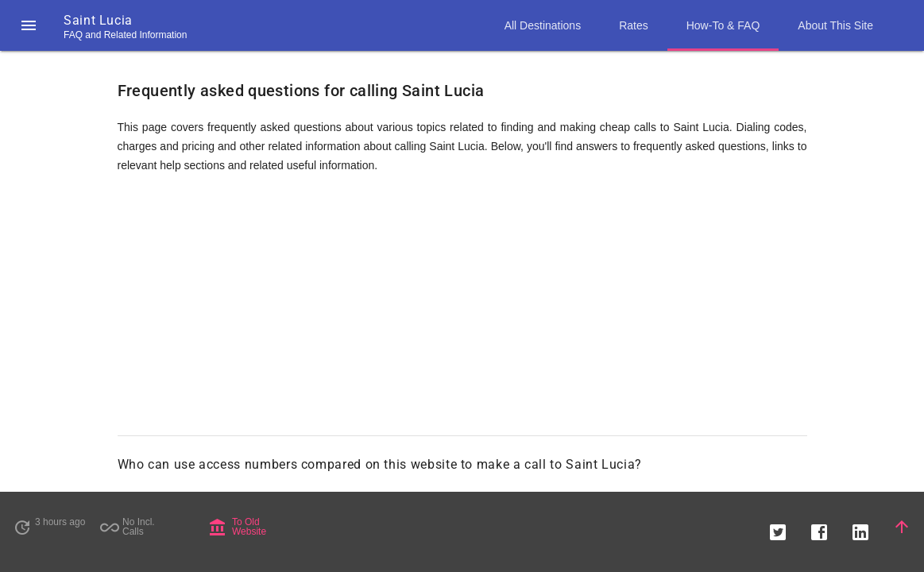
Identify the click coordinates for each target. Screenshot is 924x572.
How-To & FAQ (723, 25)
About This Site (835, 25)
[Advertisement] (462, 311)
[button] (29, 25)
